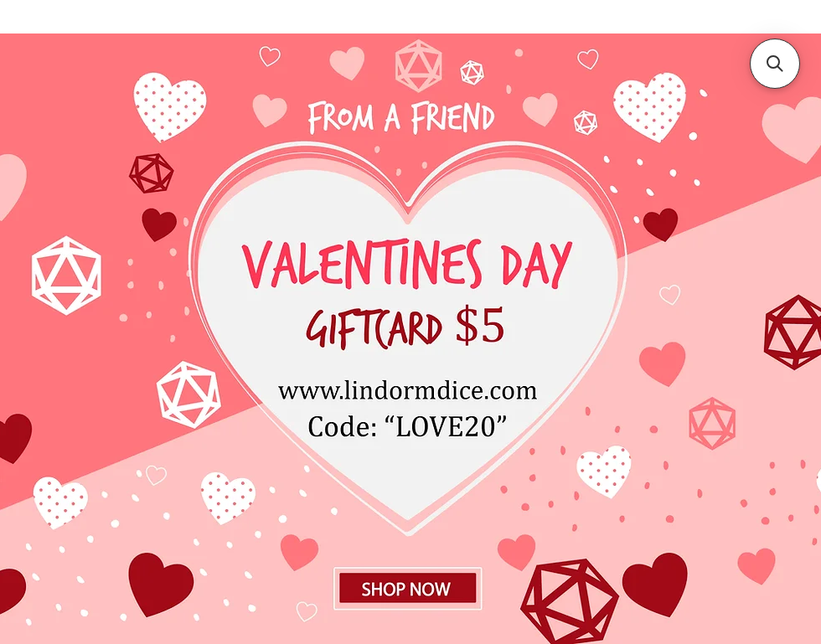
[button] (775, 64)
